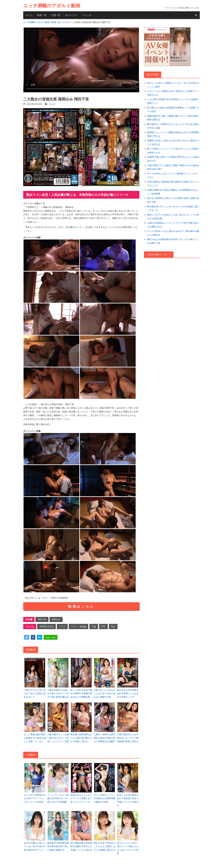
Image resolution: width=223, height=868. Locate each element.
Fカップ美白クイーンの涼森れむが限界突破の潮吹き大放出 (105, 798)
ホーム (29, 15)
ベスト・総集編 (79, 627)
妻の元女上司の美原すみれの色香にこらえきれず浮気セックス (128, 693)
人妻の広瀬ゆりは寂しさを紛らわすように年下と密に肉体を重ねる (58, 693)
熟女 (113, 627)
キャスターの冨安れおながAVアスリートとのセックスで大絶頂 (35, 798)
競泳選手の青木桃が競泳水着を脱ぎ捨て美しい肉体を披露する (58, 846)
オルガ (52, 104)
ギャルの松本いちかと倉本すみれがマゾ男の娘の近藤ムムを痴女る (173, 233)
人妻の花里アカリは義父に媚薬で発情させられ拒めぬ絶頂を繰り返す (173, 167)
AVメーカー (71, 15)
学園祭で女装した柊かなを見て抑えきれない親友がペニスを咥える (173, 142)
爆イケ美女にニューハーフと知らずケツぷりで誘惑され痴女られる (173, 151)
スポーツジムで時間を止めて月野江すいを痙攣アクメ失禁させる (173, 93)
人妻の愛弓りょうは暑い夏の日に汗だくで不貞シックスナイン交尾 (58, 738)
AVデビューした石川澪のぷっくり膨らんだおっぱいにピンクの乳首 (128, 848)
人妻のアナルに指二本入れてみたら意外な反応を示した (35, 693)
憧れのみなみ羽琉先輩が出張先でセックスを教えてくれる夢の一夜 (173, 241)
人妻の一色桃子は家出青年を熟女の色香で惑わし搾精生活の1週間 (105, 738)
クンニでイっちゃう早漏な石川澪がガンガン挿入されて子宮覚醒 (58, 798)
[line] (51, 637)
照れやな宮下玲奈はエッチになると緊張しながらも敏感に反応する (105, 846)
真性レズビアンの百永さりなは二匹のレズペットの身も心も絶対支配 (173, 217)
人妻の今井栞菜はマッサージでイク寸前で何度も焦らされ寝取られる (173, 225)
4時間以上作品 (46, 627)
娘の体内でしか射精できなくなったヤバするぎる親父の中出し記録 (173, 126)
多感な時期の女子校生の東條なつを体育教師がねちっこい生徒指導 (173, 192)
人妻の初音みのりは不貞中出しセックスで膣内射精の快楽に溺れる (128, 738)
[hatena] (39, 637)
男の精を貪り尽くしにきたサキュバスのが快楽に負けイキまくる (173, 208)
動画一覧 (42, 15)
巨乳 (103, 627)
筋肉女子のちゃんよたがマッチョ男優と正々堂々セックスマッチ (81, 798)
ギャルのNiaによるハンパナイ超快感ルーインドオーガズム (173, 175)
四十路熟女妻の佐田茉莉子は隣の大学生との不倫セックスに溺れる (81, 846)
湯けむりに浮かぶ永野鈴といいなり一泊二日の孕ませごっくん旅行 (173, 85)
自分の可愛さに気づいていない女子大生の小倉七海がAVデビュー (35, 846)
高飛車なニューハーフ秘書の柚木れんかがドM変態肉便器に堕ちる (173, 134)
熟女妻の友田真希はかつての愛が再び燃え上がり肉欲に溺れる (81, 738)
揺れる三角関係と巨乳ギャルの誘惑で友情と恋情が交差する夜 (173, 200)
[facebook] (33, 637)
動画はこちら (81, 606)
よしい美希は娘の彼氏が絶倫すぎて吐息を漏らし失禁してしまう (35, 738)
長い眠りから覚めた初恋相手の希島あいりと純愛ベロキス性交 (173, 109)
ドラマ (62, 627)
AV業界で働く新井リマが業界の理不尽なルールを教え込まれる (173, 159)
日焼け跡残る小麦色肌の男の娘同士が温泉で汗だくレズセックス (173, 184)
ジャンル (87, 15)
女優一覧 (56, 15)
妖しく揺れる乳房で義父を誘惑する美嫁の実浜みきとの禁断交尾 (81, 693)
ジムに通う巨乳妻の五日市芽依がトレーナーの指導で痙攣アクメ (173, 101)
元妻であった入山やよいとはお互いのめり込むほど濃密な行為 (105, 693)
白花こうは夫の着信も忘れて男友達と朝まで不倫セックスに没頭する (128, 800)
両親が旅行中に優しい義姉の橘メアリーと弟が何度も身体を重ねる (173, 118)
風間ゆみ (56, 619)
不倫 (94, 627)
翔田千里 (42, 619)
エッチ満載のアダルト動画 (52, 6)
